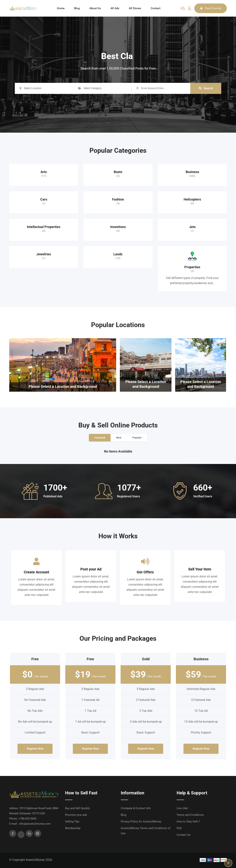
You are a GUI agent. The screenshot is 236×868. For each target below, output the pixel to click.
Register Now (35, 749)
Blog (77, 8)
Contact (156, 8)
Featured (100, 438)
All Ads (115, 8)
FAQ (179, 828)
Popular (137, 438)
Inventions (118, 227)
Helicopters (192, 199)
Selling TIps (72, 822)
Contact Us (184, 835)
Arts (44, 172)
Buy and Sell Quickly (77, 808)
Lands (118, 254)
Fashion (118, 199)
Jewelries (44, 254)
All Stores (135, 8)
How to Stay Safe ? (188, 822)
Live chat (182, 808)
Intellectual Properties (44, 227)
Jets (192, 227)
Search (206, 88)
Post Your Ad (211, 8)
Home (61, 8)
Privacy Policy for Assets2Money (141, 822)
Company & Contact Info (136, 808)
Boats (118, 172)
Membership (73, 828)
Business (192, 172)
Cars (44, 199)
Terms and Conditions (190, 815)
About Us (95, 8)
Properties (192, 267)
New (119, 438)
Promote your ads (76, 815)
